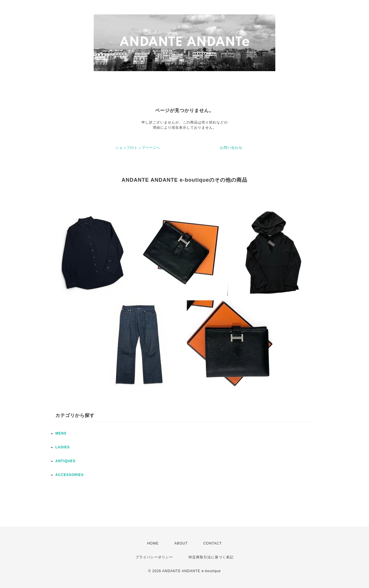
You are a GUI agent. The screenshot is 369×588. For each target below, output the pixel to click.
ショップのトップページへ (138, 148)
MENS (61, 433)
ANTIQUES (65, 461)
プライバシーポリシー (154, 557)
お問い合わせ (231, 148)
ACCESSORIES (69, 475)
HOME (153, 543)
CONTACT (212, 543)
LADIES (63, 447)
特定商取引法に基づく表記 (211, 557)
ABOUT (181, 543)
